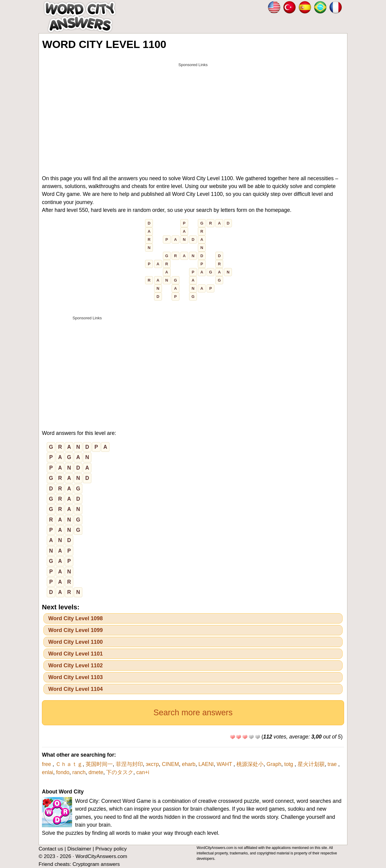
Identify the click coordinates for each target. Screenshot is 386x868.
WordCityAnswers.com (101, 856)
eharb (189, 764)
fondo (63, 772)
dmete (96, 772)
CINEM (171, 764)
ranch (79, 772)
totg (289, 764)
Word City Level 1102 (76, 665)
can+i (143, 772)
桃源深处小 (250, 764)
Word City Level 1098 (76, 618)
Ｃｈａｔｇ (69, 764)
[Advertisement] (193, 112)
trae (333, 764)
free (47, 764)
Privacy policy (111, 849)
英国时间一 (99, 764)
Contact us (51, 849)
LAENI (206, 764)
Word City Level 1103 (76, 677)
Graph (274, 764)
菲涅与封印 (129, 764)
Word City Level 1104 (76, 689)
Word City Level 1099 (76, 630)
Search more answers (193, 713)
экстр (152, 764)
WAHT (225, 764)
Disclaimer (79, 849)
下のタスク (120, 772)
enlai (47, 772)
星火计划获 (311, 764)
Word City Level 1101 (76, 654)
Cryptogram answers (96, 864)
